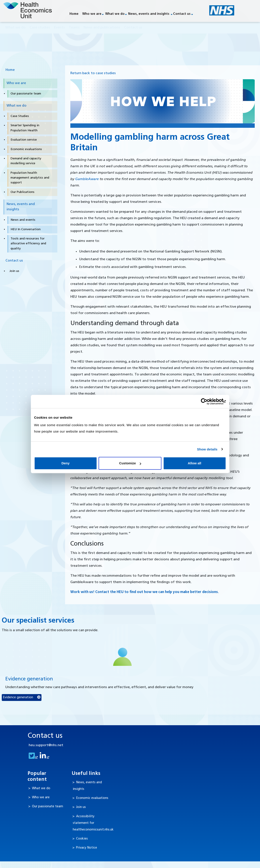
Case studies (40, 28)
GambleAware (87, 179)
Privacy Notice (87, 848)
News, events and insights (149, 14)
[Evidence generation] (123, 657)
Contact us (182, 14)
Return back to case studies (93, 73)
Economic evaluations (92, 799)
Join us (81, 808)
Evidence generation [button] (22, 698)
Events (59, 28)
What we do (115, 14)
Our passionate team (48, 807)
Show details (207, 449)
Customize (130, 463)
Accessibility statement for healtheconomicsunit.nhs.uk (93, 823)
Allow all (195, 463)
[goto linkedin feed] (44, 758)
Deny (66, 463)
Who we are (92, 14)
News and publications (102, 28)
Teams (74, 28)
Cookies (82, 839)
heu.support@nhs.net (46, 746)
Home (74, 14)
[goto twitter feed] (33, 758)
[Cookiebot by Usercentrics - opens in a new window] (207, 401)
